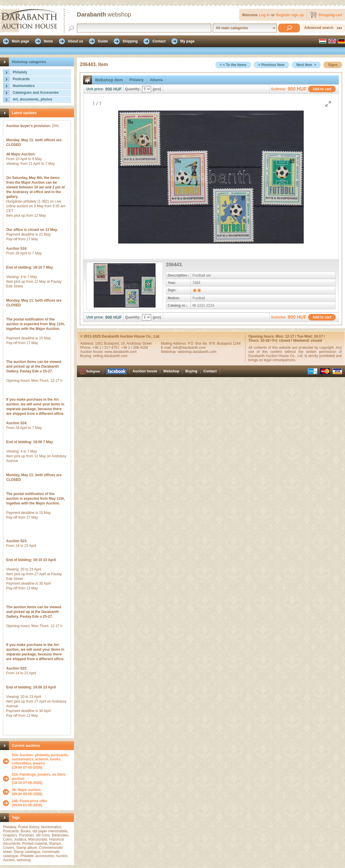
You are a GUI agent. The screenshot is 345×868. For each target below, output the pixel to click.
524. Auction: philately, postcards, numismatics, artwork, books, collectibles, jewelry (40, 759)
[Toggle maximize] (328, 104)
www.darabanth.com (121, 352)
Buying (191, 371)
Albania (156, 80)
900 (109, 89)
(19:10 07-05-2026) (41, 779)
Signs (333, 65)
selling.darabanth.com (110, 356)
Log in (264, 15)
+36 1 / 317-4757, (107, 348)
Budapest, (112, 343)
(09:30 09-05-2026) (27, 792)
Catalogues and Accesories (36, 93)
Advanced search (319, 28)
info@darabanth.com (189, 348)
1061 (100, 343)
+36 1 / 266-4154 (134, 348)
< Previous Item (271, 65)
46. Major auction (26, 790)
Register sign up (290, 15)
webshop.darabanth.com (197, 352)
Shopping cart (330, 15)
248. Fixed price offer (29, 801)
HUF (118, 89)
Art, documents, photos (33, 99)
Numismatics (24, 86)
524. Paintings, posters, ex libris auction (39, 777)
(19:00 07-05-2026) (41, 761)
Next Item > (306, 65)
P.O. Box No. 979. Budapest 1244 (214, 343)
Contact (210, 371)
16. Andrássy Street (136, 343)
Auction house (145, 371)
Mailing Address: (174, 343)
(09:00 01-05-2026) (29, 803)
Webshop (171, 371)
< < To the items (233, 65)
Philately (20, 72)
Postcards (21, 79)
